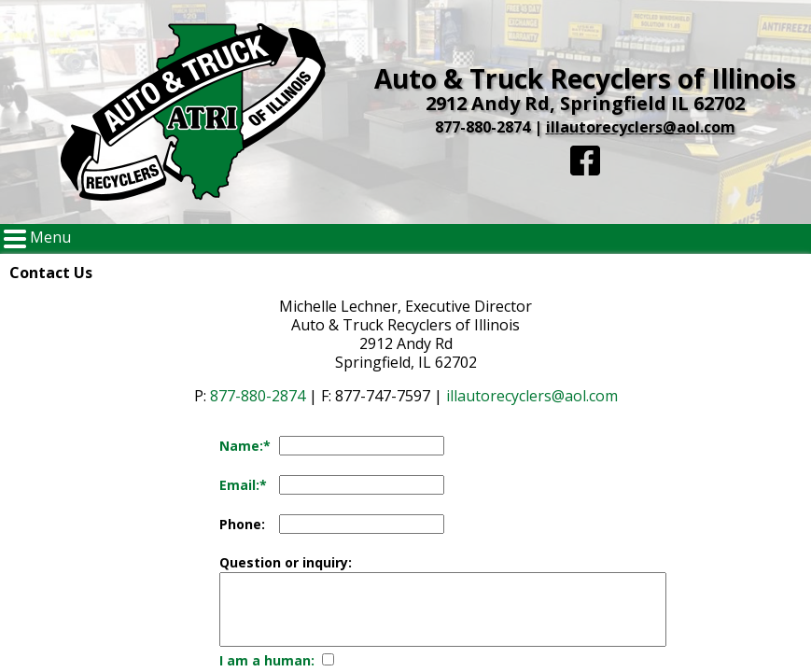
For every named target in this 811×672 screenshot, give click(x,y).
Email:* (243, 485)
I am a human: (267, 660)
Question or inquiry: (286, 562)
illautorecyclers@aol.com (641, 127)
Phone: (242, 524)
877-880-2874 (482, 127)
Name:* (245, 446)
